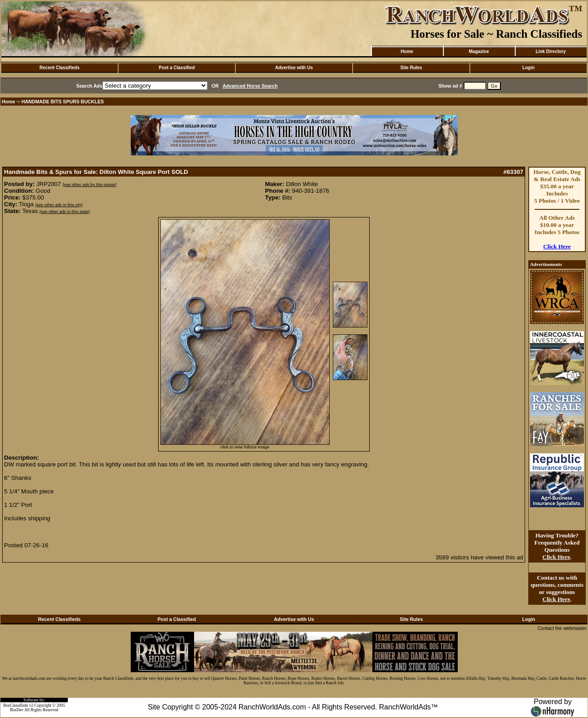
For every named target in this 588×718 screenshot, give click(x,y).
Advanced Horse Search (250, 86)
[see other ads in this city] (59, 205)
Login (528, 68)
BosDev (17, 710)
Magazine (479, 51)
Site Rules (411, 68)
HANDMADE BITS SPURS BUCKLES (63, 102)
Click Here (557, 246)
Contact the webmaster (562, 628)
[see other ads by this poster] (89, 185)
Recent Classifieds (60, 68)
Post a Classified (177, 68)
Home (407, 51)
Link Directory (550, 51)
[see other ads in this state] (64, 212)
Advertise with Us (294, 68)
